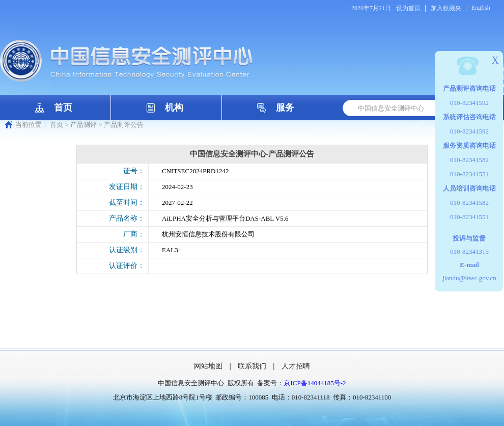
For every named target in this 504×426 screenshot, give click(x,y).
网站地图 (208, 366)
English (481, 8)
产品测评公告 (124, 125)
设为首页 (408, 8)
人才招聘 (296, 366)
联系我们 (252, 366)
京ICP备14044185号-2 (315, 383)
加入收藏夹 (446, 8)
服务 (285, 108)
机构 (174, 108)
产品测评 (83, 125)
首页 (63, 108)
